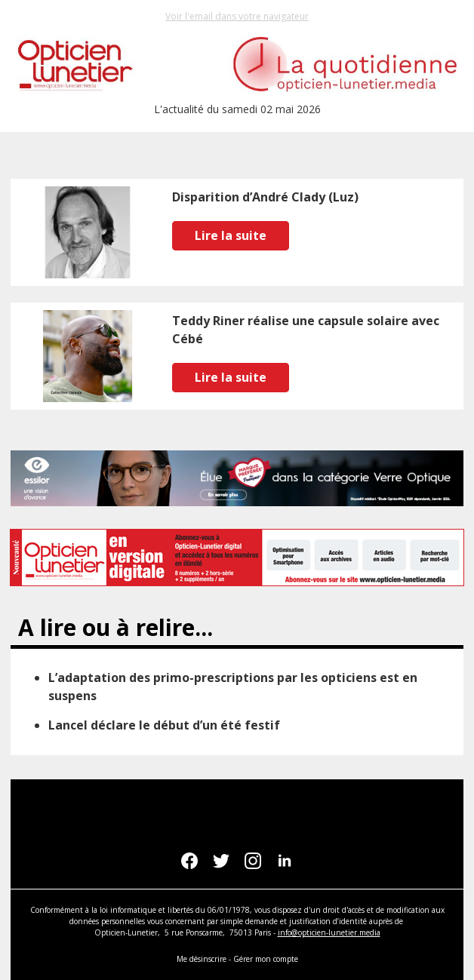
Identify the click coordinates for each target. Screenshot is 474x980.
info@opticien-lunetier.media (329, 932)
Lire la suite (231, 235)
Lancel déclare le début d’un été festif (164, 725)
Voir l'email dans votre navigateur (237, 16)
